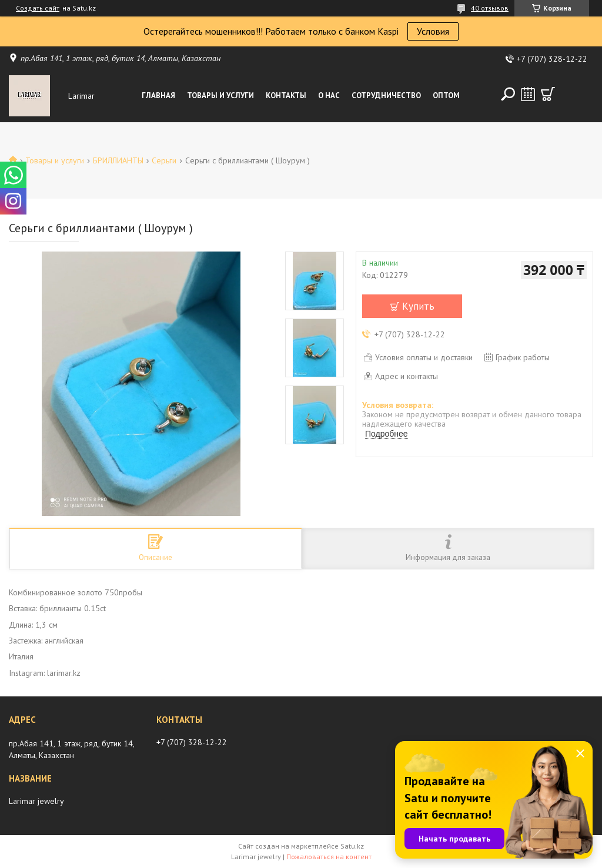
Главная (158, 95)
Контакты (286, 95)
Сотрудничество (386, 95)
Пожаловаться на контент (329, 857)
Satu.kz (352, 846)
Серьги (164, 160)
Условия (433, 31)
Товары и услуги (220, 95)
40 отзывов (490, 8)
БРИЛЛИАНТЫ (118, 160)
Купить (418, 306)
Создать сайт (38, 8)
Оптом (446, 95)
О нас (329, 95)
